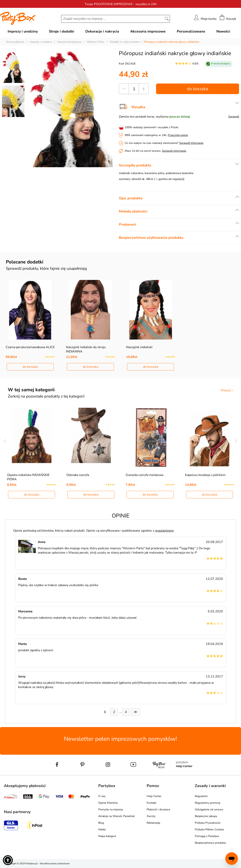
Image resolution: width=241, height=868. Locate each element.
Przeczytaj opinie (178, 135)
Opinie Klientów (108, 803)
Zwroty (151, 816)
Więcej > (227, 390)
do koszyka (198, 89)
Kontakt (151, 803)
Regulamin (201, 796)
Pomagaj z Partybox (207, 836)
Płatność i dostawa (158, 809)
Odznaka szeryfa (78, 475)
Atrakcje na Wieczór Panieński (116, 816)
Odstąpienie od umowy (209, 809)
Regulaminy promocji (208, 803)
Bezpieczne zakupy (206, 816)
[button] (8, 860)
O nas (102, 796)
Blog (101, 823)
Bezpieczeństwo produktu (210, 843)
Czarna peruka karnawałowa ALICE (30, 347)
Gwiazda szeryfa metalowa (144, 475)
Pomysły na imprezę (111, 809)
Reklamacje (153, 823)
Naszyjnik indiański (139, 347)
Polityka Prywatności (208, 823)
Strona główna (15, 42)
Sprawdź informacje (191, 143)
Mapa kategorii (107, 836)
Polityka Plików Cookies (209, 829)
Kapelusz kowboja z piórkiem (205, 475)
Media (102, 829)
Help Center (154, 796)
